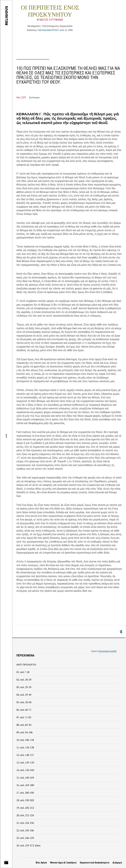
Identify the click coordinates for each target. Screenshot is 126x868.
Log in (121, 633)
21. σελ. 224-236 (25, 823)
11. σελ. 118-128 (25, 747)
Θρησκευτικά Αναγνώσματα (94, 863)
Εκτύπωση (34, 98)
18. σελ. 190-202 (25, 800)
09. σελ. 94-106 (25, 732)
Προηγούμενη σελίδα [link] (107, 651)
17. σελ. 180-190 (25, 793)
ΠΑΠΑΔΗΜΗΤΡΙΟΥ (48, 30)
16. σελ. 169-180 (25, 785)
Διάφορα (117, 863)
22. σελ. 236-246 (25, 830)
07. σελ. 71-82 (24, 717)
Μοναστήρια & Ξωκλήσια (63, 863)
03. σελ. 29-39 (24, 687)
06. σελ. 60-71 (24, 710)
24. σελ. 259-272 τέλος (28, 845)
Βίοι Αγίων (41, 863)
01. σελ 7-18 (23, 672)
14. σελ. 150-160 (25, 770)
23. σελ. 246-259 (25, 838)
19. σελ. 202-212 (25, 808)
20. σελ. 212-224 (25, 815)
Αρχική (94, 651)
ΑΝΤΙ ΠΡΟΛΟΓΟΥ (26, 664)
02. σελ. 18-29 (24, 680)
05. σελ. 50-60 (24, 702)
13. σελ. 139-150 (25, 762)
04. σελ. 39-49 (24, 695)
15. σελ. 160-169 (25, 778)
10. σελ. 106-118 (25, 740)
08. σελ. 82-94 (24, 725)
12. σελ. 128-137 (25, 755)
